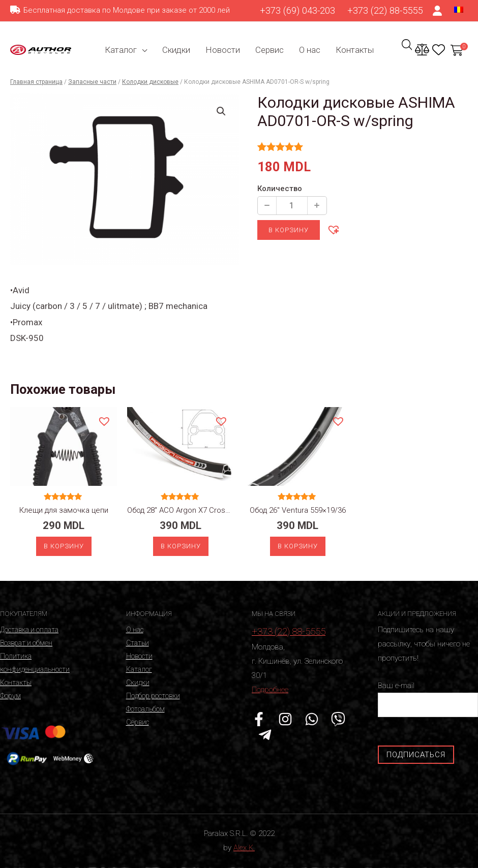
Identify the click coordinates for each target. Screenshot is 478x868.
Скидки (176, 50)
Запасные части (92, 82)
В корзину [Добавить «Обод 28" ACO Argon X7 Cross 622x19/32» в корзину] (181, 546)
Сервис (270, 50)
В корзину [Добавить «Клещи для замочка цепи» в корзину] (64, 546)
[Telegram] (265, 735)
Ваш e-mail (428, 699)
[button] (333, 229)
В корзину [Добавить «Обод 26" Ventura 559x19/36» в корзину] (298, 546)
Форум (10, 696)
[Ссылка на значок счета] (438, 11)
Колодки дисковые (150, 82)
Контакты (355, 50)
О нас (310, 50)
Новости (223, 50)
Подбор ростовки (153, 696)
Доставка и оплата (29, 630)
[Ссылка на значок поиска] (407, 51)
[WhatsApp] (312, 719)
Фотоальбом (145, 709)
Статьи (138, 643)
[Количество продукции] (292, 206)
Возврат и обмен (26, 643)
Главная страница (36, 82)
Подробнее (270, 690)
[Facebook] (259, 719)
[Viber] (338, 719)
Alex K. (244, 848)
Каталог (121, 50)
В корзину (289, 230)
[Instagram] (285, 719)
